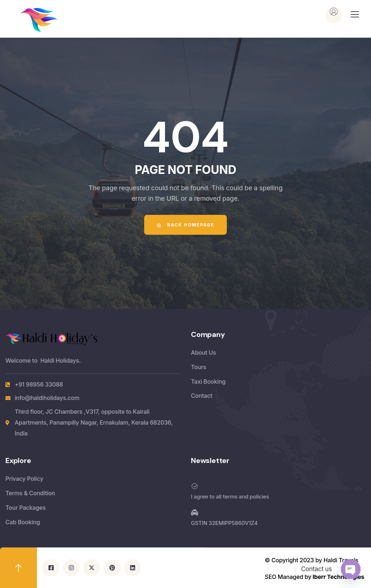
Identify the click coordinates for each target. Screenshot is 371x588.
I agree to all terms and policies (230, 497)
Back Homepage (185, 225)
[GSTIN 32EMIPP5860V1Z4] (195, 513)
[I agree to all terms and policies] (195, 486)
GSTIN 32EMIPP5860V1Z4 (224, 523)
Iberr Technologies (338, 576)
